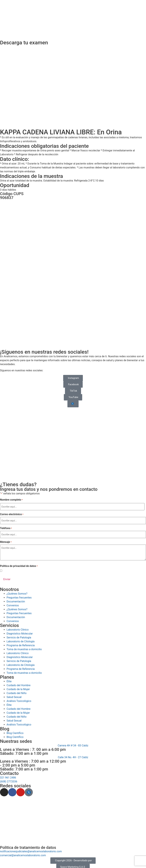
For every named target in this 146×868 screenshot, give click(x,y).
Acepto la (25, 569)
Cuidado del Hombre (19, 707)
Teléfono (6, 527)
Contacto (9, 771)
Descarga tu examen (24, 43)
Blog (5, 727)
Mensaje (6, 540)
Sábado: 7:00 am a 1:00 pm (24, 751)
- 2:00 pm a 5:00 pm (18, 763)
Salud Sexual (14, 719)
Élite (9, 703)
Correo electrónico (12, 514)
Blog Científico (15, 731)
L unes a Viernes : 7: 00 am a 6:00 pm (33, 747)
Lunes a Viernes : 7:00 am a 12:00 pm (33, 759)
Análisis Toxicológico (19, 722)
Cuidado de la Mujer (18, 711)
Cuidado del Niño (17, 715)
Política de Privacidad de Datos (30, 569)
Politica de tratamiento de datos (28, 845)
